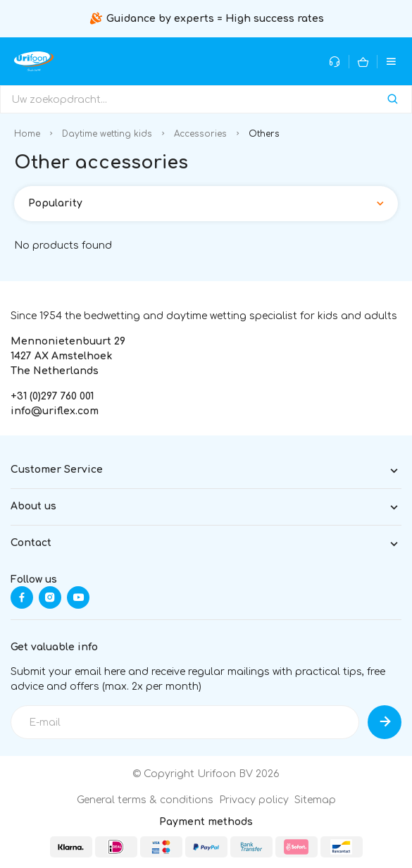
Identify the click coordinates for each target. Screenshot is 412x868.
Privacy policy (254, 800)
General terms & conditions (145, 800)
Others (264, 134)
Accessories (200, 134)
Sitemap (315, 800)
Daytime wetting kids (107, 134)
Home (27, 134)
